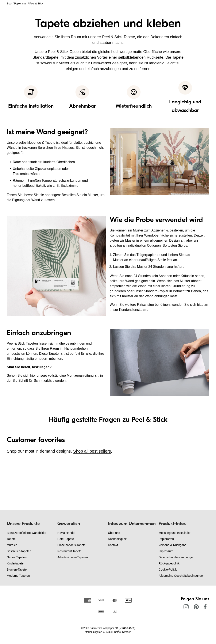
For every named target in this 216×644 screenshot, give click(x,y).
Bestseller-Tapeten (19, 551)
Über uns (114, 533)
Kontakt (113, 545)
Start (9, 4)
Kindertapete (15, 563)
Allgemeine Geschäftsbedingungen (182, 576)
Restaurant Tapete (69, 551)
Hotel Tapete (66, 539)
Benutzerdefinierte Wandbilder (27, 533)
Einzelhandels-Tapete (72, 545)
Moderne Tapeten (18, 576)
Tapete (11, 539)
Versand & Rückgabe (173, 545)
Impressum (166, 551)
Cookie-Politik (168, 570)
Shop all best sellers (92, 451)
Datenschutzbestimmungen (177, 557)
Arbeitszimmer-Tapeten (73, 557)
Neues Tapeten (17, 557)
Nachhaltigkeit (117, 539)
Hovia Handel (66, 533)
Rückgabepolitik (169, 563)
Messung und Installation (175, 533)
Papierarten (21, 4)
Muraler (12, 545)
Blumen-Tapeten (18, 570)
